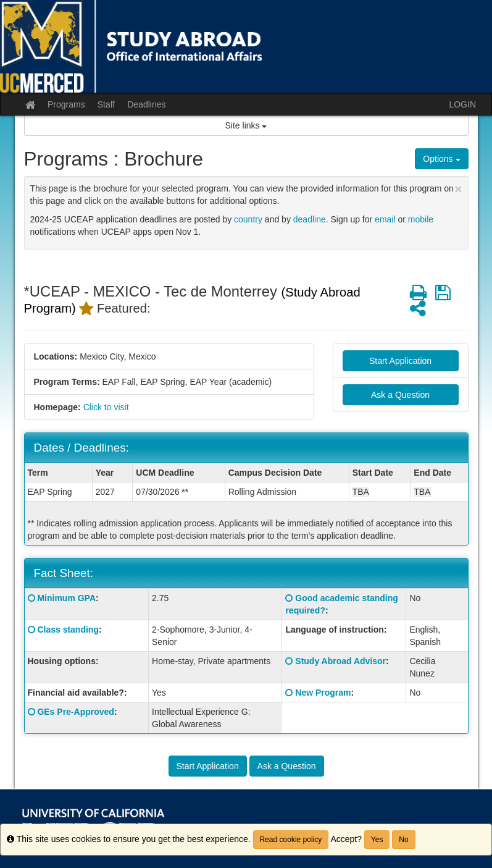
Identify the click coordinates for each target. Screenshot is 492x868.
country (248, 219)
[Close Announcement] (458, 189)
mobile (421, 219)
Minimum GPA (66, 598)
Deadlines (146, 104)
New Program (323, 693)
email (385, 219)
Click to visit (106, 407)
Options (441, 159)
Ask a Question (400, 395)
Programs (66, 104)
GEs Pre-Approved (75, 712)
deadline (310, 219)
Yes (377, 840)
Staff (106, 104)
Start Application (400, 361)
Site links (246, 125)
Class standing (68, 630)
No (403, 840)
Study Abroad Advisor (340, 661)
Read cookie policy (291, 840)
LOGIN (462, 104)
